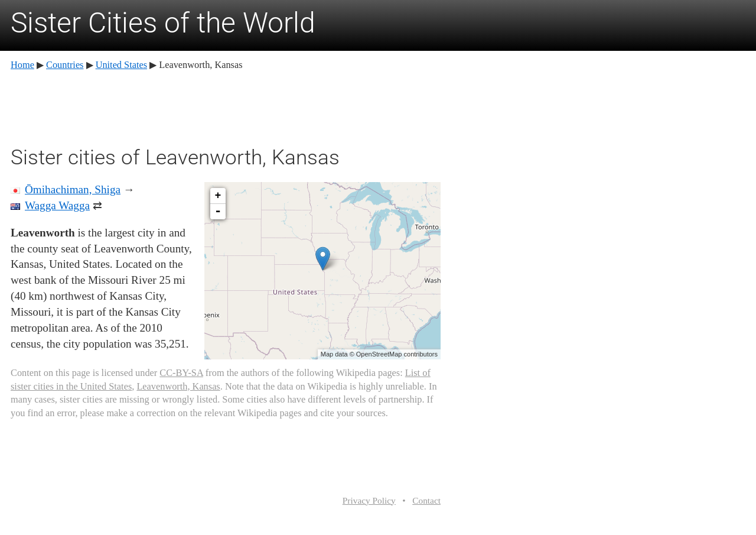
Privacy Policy (369, 500)
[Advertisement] (226, 106)
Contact (426, 500)
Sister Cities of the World (163, 23)
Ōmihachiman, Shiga (73, 189)
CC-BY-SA (181, 373)
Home (22, 65)
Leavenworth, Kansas (178, 386)
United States (121, 65)
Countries (65, 65)
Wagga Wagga (57, 205)
